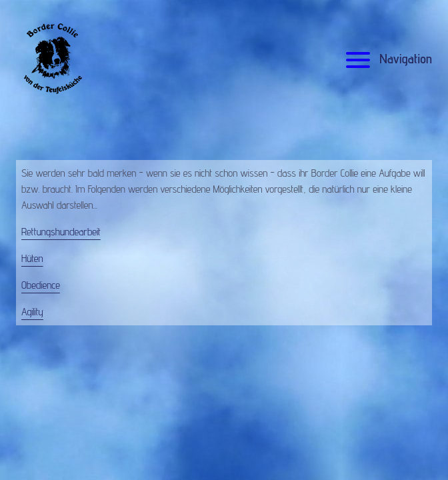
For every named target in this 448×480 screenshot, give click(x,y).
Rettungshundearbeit (61, 232)
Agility (32, 312)
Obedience (41, 285)
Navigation (387, 59)
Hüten (32, 258)
